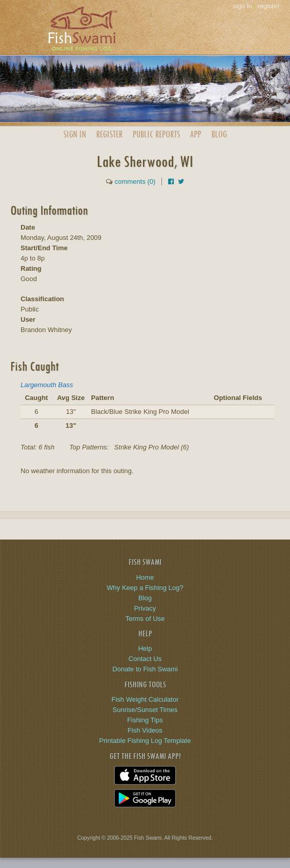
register (269, 6)
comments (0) (135, 181)
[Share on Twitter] (181, 181)
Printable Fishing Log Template (145, 741)
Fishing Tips (145, 720)
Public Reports (156, 134)
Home (145, 577)
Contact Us (145, 659)
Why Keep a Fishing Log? (145, 588)
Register (109, 134)
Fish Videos (145, 730)
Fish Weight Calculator (145, 699)
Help (145, 648)
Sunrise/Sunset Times (145, 710)
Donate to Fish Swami (145, 669)
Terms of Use (145, 619)
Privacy (145, 608)
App (195, 134)
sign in (242, 6)
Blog (219, 134)
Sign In (75, 134)
